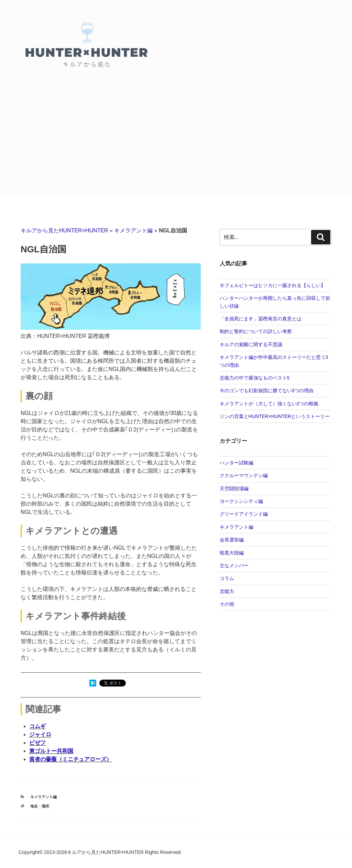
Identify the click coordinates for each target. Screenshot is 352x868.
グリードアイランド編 (244, 514)
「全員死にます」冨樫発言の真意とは (261, 319)
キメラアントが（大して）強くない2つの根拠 (269, 404)
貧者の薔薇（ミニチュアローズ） (70, 759)
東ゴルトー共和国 (51, 751)
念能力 (227, 591)
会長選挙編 (232, 540)
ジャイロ (40, 734)
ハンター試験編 (236, 463)
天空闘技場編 (234, 488)
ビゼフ (37, 743)
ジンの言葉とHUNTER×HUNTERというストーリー (275, 416)
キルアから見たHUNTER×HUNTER (64, 230)
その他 (227, 604)
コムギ (37, 726)
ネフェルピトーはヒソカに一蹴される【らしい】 (273, 285)
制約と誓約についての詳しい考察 (256, 331)
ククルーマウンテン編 (244, 475)
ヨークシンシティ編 (241, 501)
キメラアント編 (133, 230)
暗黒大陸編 (232, 553)
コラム (227, 578)
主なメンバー (234, 565)
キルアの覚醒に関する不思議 (251, 344)
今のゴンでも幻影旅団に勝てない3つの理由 (267, 391)
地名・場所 (40, 806)
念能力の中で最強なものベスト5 (255, 378)
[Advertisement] (176, 145)
